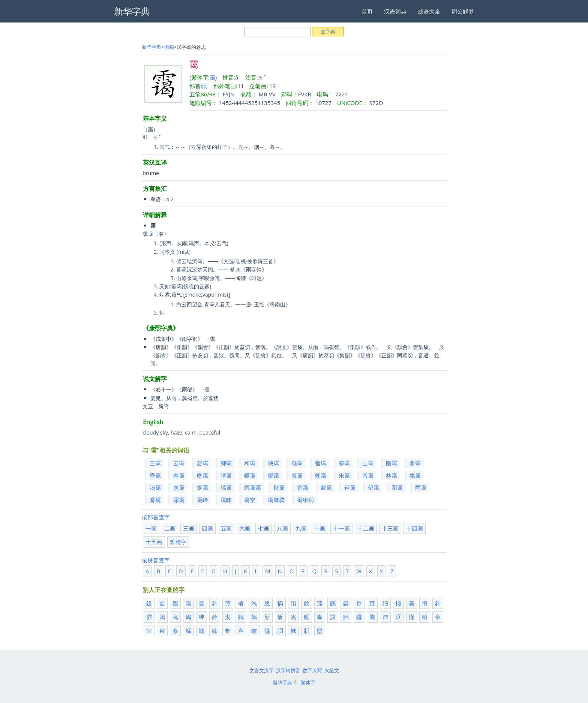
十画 (320, 528)
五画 (226, 528)
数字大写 (312, 670)
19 (272, 86)
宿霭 (321, 463)
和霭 (250, 463)
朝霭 (321, 475)
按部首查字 (156, 517)
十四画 (415, 528)
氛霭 (415, 475)
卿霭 (226, 463)
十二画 (366, 528)
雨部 (169, 47)
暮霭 (297, 475)
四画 (207, 528)
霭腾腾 (276, 500)
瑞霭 (226, 487)
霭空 (250, 500)
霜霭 (179, 500)
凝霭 (202, 463)
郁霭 (373, 487)
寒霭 (344, 463)
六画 (245, 528)
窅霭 (303, 487)
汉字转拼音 (288, 670)
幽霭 (391, 463)
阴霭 (397, 487)
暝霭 (273, 475)
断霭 (415, 463)
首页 (367, 11)
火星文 (332, 670)
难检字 (178, 542)
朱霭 (344, 475)
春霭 (179, 475)
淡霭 (155, 487)
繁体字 (308, 682)
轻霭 (350, 487)
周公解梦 (463, 11)
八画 (282, 528)
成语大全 (429, 11)
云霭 (179, 463)
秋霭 (279, 487)
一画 (151, 528)
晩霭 (202, 475)
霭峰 (202, 500)
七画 (264, 528)
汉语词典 (395, 11)
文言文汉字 (262, 670)
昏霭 (155, 475)
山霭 (368, 463)
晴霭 (226, 475)
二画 (170, 528)
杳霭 (368, 475)
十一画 (341, 528)
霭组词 (305, 500)
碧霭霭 (253, 487)
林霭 (391, 475)
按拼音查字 (156, 560)
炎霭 (179, 487)
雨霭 (421, 487)
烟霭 (202, 487)
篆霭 (326, 487)
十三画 (390, 528)
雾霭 (155, 500)
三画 (189, 528)
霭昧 (226, 500)
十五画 (154, 542)
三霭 (155, 463)
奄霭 (297, 463)
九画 (301, 528)
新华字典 (151, 47)
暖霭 (250, 475)
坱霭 (273, 463)
